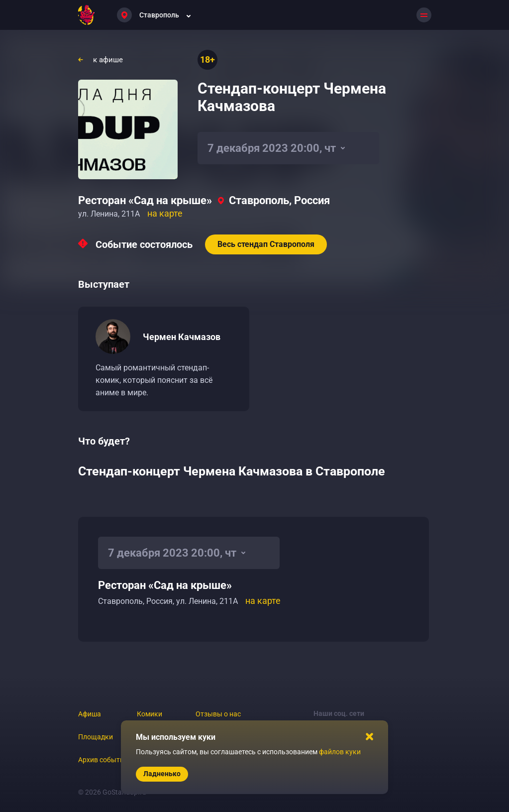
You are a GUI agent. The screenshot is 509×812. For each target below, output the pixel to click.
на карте (165, 213)
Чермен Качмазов (182, 337)
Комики (150, 714)
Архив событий (103, 760)
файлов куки (340, 752)
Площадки (96, 737)
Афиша (90, 714)
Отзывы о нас (218, 714)
